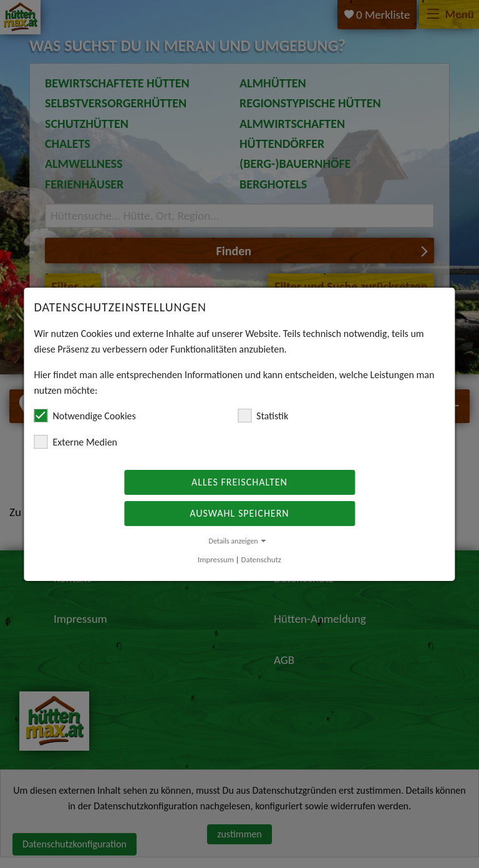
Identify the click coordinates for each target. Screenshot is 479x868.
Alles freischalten (239, 482)
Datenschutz (261, 559)
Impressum (216, 559)
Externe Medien (75, 442)
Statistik (263, 416)
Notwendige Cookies (85, 416)
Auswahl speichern (239, 513)
